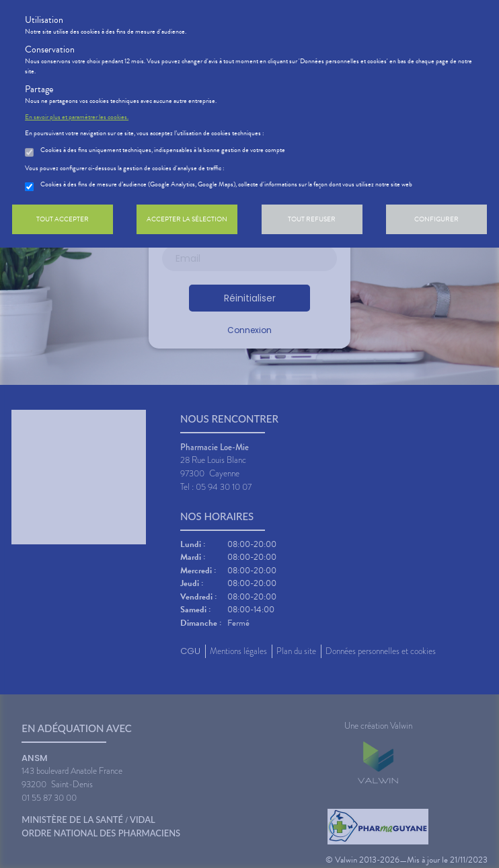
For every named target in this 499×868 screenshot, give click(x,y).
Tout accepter (63, 219)
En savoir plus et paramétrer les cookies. (77, 117)
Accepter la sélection (187, 219)
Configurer (436, 219)
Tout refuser (312, 219)
